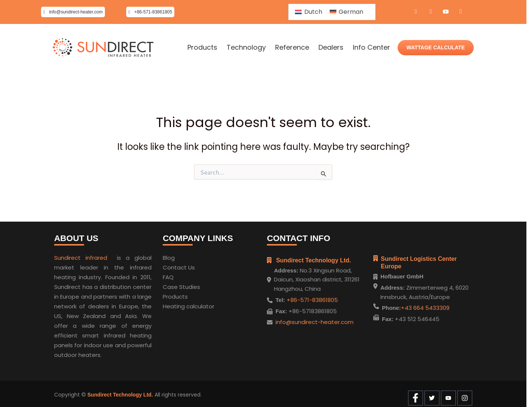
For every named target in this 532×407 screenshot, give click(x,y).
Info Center (371, 47)
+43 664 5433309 (425, 308)
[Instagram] (461, 12)
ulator (206, 304)
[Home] (103, 48)
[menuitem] (308, 12)
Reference (292, 47)
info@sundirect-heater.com (315, 320)
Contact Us (179, 265)
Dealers (331, 47)
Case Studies (181, 285)
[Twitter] (431, 12)
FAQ (168, 275)
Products (202, 47)
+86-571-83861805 (312, 298)
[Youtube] (446, 12)
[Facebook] (416, 12)
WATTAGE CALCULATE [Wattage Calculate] (436, 47)
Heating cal (179, 304)
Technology (246, 47)
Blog (169, 255)
